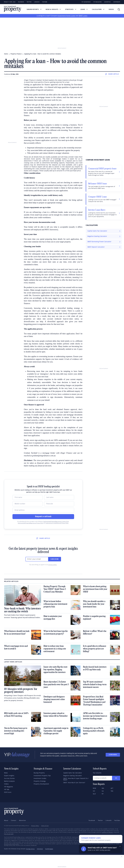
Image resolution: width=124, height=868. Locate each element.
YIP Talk (7, 790)
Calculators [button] (98, 9)
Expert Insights (9, 776)
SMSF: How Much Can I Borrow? (74, 783)
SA (103, 791)
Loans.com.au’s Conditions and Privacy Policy (57, 523)
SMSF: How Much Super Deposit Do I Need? (76, 779)
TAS (112, 791)
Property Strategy (40, 781)
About (6, 821)
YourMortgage (49, 849)
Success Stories (9, 778)
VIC (94, 791)
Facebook (21, 2)
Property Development (41, 784)
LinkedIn (37, 2)
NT (103, 794)
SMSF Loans (83, 16)
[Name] (27, 497)
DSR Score (8, 792)
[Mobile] (27, 504)
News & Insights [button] (53, 9)
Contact (14, 821)
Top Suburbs (97, 773)
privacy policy (53, 565)
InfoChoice (40, 849)
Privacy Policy (35, 826)
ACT (112, 788)
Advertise (107, 2)
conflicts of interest (107, 832)
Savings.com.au (30, 849)
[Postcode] (59, 504)
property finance (16, 54)
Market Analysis (9, 781)
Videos (111, 9)
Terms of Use (45, 826)
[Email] (43, 510)
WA (103, 788)
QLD (94, 794)
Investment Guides (40, 778)
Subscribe (55, 559)
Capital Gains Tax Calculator (73, 773)
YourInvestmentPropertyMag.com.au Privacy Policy (30, 523)
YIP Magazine (97, 2)
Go (116, 778)
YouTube (117, 821)
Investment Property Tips (42, 776)
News (6, 773)
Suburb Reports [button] (34, 9)
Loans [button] (84, 9)
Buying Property (39, 773)
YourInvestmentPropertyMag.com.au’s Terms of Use (56, 522)
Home (6, 54)
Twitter (29, 2)
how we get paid (9, 834)
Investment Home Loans (66, 16)
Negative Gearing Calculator (73, 776)
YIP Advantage (86, 2)
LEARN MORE (113, 755)
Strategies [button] (71, 9)
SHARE (112, 74)
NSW (95, 788)
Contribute (117, 2)
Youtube (45, 2)
